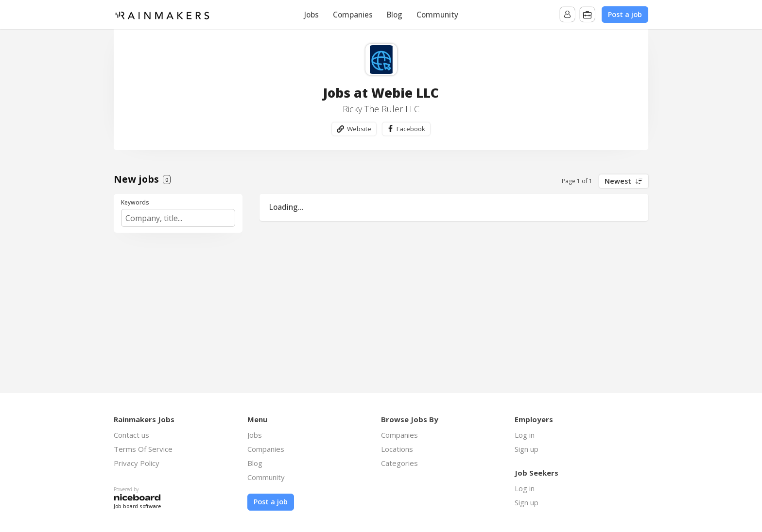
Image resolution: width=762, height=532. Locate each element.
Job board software (137, 506)
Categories (399, 463)
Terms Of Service (143, 449)
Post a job (625, 14)
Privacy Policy (137, 463)
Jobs (312, 15)
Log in (525, 435)
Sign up (527, 449)
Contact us (131, 435)
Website (358, 129)
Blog (395, 15)
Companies (353, 15)
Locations (397, 449)
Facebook (411, 129)
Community (437, 15)
